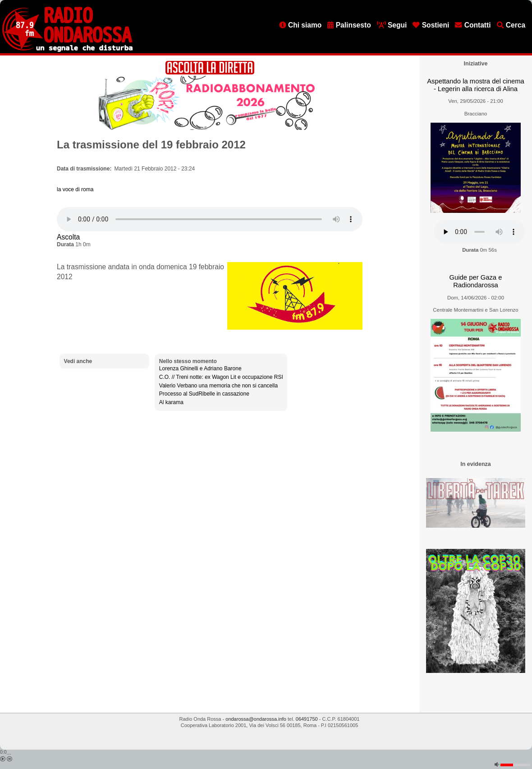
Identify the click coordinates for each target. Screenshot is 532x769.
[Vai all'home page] (67, 50)
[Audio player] (210, 219)
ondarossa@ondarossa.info (256, 719)
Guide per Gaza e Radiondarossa (476, 281)
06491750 (307, 719)
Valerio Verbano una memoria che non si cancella (218, 386)
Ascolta (68, 237)
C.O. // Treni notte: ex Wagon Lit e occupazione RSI (221, 377)
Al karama (171, 402)
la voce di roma (75, 189)
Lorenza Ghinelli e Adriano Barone (200, 368)
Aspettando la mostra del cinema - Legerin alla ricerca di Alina (476, 85)
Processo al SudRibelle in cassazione (204, 394)
